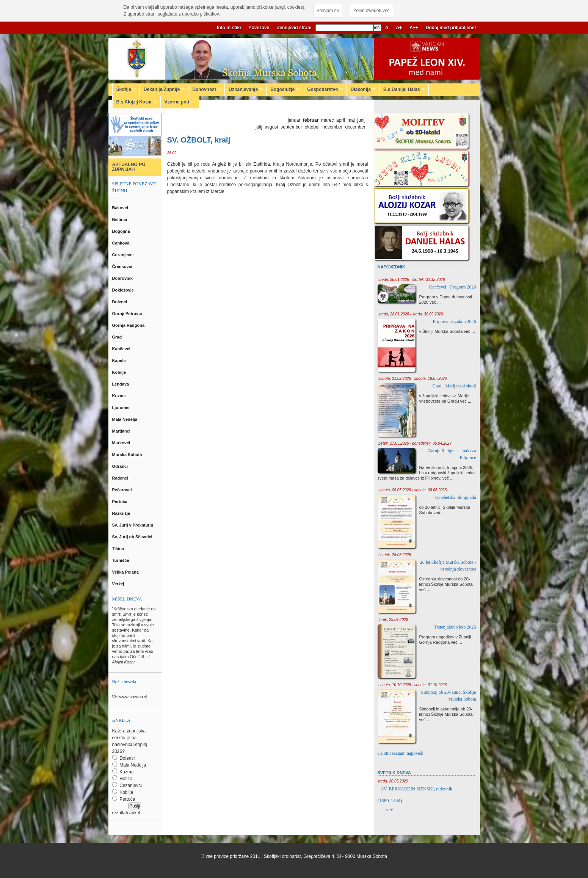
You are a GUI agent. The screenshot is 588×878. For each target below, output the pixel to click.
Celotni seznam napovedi (401, 753)
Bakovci (121, 208)
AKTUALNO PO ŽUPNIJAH (129, 167)
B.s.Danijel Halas (402, 89)
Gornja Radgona (129, 325)
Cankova (122, 243)
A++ (414, 28)
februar (311, 120)
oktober (312, 127)
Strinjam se (328, 11)
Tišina (119, 549)
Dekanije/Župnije (162, 89)
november (332, 127)
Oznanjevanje (244, 89)
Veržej (119, 584)
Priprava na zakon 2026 (455, 321)
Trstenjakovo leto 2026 (455, 627)
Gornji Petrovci (128, 314)
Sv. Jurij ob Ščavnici (133, 537)
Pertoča (120, 502)
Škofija (124, 89)
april (341, 120)
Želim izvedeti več (371, 11)
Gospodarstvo (323, 89)
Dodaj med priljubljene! (451, 28)
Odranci (121, 466)
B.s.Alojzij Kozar (135, 102)
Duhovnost (205, 89)
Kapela (120, 361)
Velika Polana (126, 572)
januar (294, 120)
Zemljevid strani (294, 28)
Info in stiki (229, 28)
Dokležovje (124, 290)
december (355, 127)
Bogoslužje (283, 89)
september (291, 127)
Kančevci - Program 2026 (453, 287)
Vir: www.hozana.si (130, 697)
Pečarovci (123, 490)
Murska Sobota (128, 455)
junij (361, 120)
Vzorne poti (178, 102)
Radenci (122, 478)
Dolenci (120, 302)
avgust (271, 127)
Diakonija (361, 89)
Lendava (121, 384)
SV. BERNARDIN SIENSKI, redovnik (417, 789)
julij (259, 127)
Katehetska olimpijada (456, 497)
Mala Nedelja (126, 419)
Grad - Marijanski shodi (454, 386)
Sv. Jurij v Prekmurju (133, 525)
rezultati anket (126, 813)
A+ (399, 28)
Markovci (122, 443)
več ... (435, 302)
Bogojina (122, 231)
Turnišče (122, 560)
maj (351, 120)
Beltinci (120, 219)
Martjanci (122, 431)
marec (327, 120)
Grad (118, 337)
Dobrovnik (123, 278)
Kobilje (120, 372)
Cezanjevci (124, 255)
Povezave (259, 28)
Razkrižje (122, 513)
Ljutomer (122, 408)
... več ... (390, 810)
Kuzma (120, 396)
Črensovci (123, 267)
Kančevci (122, 349)
